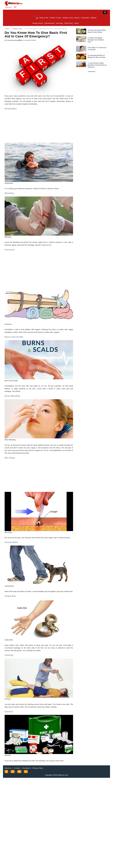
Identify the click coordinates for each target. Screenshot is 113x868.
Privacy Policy (38, 768)
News (76, 23)
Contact (17, 768)
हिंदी (15, 7)
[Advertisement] (39, 127)
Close (33, 16)
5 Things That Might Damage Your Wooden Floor (96, 40)
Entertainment (49, 23)
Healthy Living (68, 18)
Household (85, 18)
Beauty (77, 18)
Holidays (93, 18)
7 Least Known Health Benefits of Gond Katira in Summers (97, 65)
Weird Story (69, 23)
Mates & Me (44, 18)
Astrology (60, 23)
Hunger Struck (38, 23)
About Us (8, 768)
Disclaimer (26, 768)
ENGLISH (8, 7)
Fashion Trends (55, 18)
